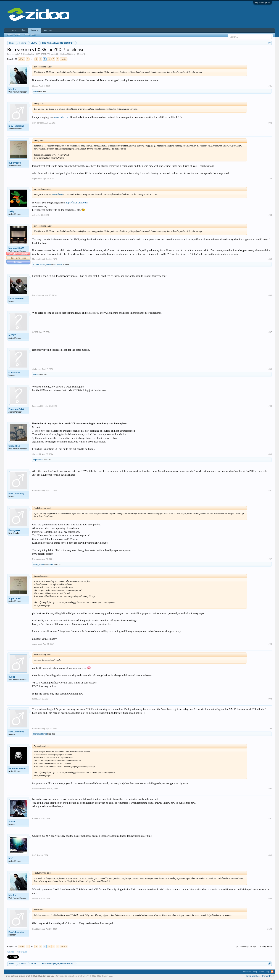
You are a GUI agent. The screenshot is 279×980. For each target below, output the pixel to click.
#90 (270, 454)
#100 (270, 929)
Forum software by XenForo (29, 976)
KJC (11, 858)
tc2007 (12, 335)
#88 (270, 369)
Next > (64, 59)
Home (14, 30)
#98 (270, 855)
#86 (270, 295)
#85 (270, 259)
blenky (12, 89)
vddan (43, 264)
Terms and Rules (253, 976)
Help (255, 972)
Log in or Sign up (263, 3)
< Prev (22, 59)
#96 (270, 789)
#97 (270, 818)
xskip (35, 91)
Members (48, 30)
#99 (270, 898)
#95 (270, 729)
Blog (23, 30)
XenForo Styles (80, 976)
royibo (51, 564)
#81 (270, 86)
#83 (270, 179)
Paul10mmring (17, 493)
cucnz (12, 677)
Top (268, 972)
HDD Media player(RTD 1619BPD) (35, 54)
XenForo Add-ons (63, 976)
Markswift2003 (66, 54)
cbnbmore (14, 372)
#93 (270, 644)
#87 (270, 332)
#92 (270, 559)
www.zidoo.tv (61, 117)
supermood (15, 163)
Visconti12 (14, 446)
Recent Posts (30, 35)
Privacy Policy (268, 976)
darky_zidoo (39, 564)
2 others (59, 264)
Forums (35, 30)
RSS (272, 972)
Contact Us (247, 972)
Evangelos (14, 530)
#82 (270, 123)
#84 (270, 215)
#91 (270, 490)
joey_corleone (16, 126)
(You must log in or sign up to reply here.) (254, 946)
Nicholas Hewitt (40, 734)
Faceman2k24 (16, 409)
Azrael (36, 264)
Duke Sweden (16, 298)
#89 (270, 406)
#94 (270, 699)
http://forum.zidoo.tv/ (77, 203)
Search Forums (14, 35)
